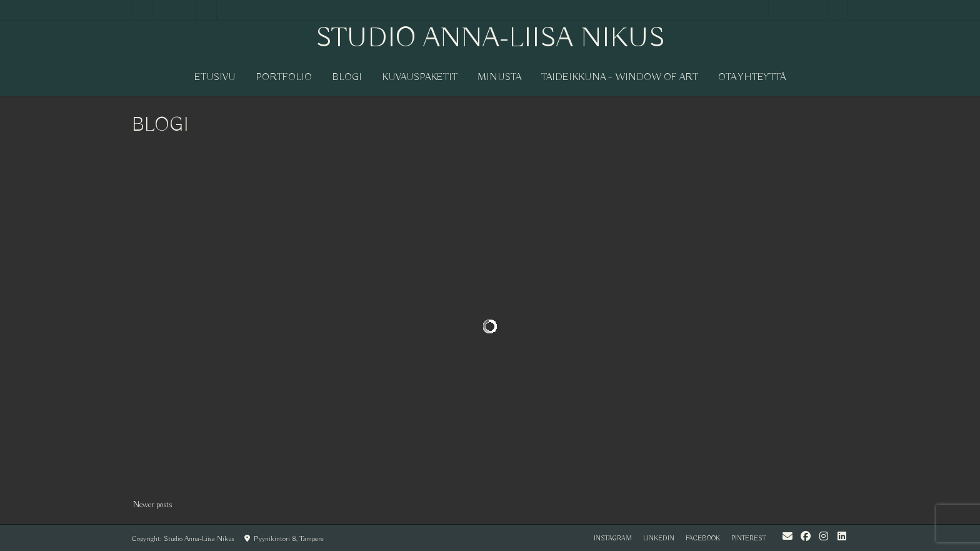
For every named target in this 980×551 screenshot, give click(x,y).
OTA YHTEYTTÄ (752, 78)
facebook (703, 538)
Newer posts (152, 505)
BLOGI (347, 78)
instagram (613, 538)
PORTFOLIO (284, 78)
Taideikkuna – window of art (620, 78)
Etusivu (215, 78)
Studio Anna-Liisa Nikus (490, 39)
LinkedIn (659, 538)
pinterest (748, 538)
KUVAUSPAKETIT (420, 78)
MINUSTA (499, 78)
